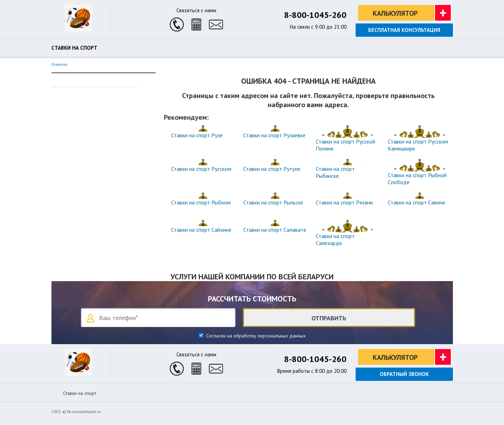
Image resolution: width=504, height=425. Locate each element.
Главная (59, 64)
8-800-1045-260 (315, 15)
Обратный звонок (404, 374)
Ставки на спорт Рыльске (273, 202)
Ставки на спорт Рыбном (201, 202)
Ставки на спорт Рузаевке (274, 135)
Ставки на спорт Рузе (197, 135)
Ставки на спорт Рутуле (272, 169)
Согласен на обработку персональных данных (255, 336)
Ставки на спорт (74, 48)
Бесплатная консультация (404, 30)
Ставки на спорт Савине (416, 202)
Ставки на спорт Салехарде (335, 239)
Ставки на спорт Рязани (344, 202)
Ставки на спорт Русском (201, 169)
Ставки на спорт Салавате (275, 230)
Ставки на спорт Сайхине (201, 230)
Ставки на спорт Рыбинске (335, 172)
